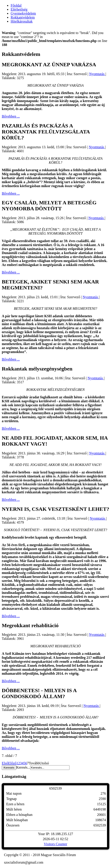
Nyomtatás (97, 74)
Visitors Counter (55, 844)
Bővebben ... (11, 116)
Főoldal (16, 5)
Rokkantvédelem (23, 17)
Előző (12, 763)
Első (5, 763)
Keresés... (23, 767)
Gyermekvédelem (23, 13)
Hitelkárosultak (22, 21)
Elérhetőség (19, 9)
